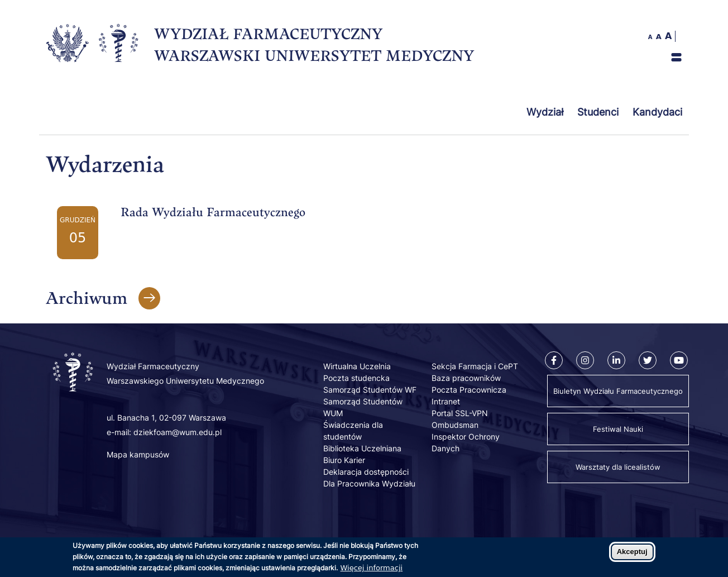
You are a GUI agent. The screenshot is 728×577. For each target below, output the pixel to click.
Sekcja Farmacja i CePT (475, 366)
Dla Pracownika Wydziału (369, 483)
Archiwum (87, 297)
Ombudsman (455, 425)
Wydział (545, 112)
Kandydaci (657, 112)
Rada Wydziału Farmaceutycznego (213, 212)
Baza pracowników (466, 378)
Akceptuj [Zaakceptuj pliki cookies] (632, 554)
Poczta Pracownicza (469, 390)
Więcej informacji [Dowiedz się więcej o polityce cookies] (372, 571)
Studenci (598, 112)
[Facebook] (554, 360)
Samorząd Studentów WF (370, 390)
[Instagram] (585, 360)
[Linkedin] (616, 360)
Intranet (446, 401)
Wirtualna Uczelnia (357, 366)
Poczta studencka (356, 378)
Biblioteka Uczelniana (362, 448)
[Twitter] (648, 360)
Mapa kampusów (138, 454)
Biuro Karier (344, 460)
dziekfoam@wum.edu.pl (178, 432)
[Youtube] (679, 360)
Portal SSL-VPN (460, 413)
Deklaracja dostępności (366, 472)
